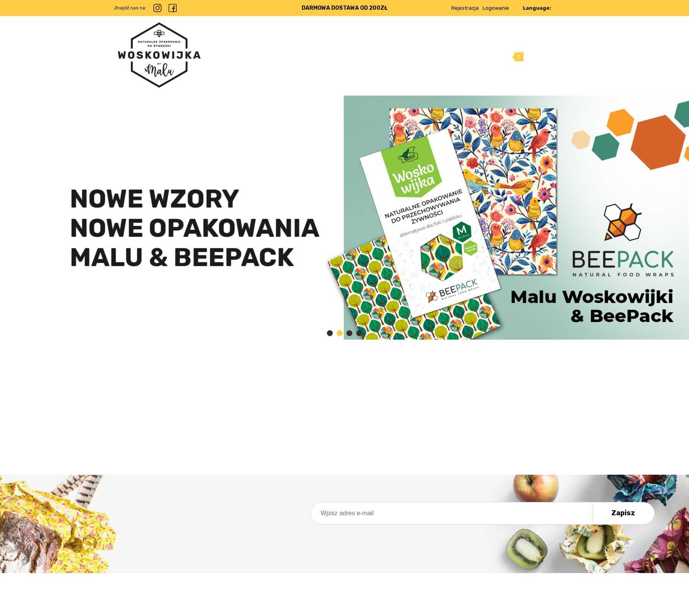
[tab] (330, 333)
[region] (344, 218)
